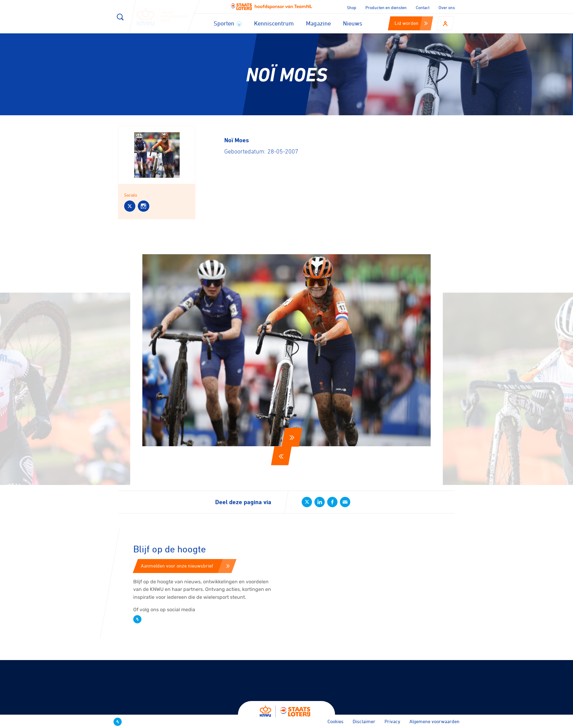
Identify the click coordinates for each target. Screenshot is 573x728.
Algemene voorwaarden (434, 721)
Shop (352, 7)
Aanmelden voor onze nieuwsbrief (185, 566)
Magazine (318, 23)
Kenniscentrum (274, 23)
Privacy (392, 721)
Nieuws (353, 23)
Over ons (447, 7)
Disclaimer (364, 721)
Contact (423, 7)
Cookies (336, 721)
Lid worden (411, 23)
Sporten (228, 23)
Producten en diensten (386, 7)
